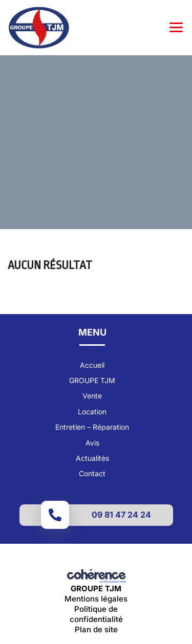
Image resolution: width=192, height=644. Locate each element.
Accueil (92, 365)
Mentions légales (96, 599)
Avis (92, 443)
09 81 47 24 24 (121, 515)
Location (92, 412)
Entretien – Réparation (92, 427)
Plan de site (96, 629)
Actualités (92, 458)
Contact (92, 473)
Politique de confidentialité (96, 614)
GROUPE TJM (92, 380)
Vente (92, 396)
